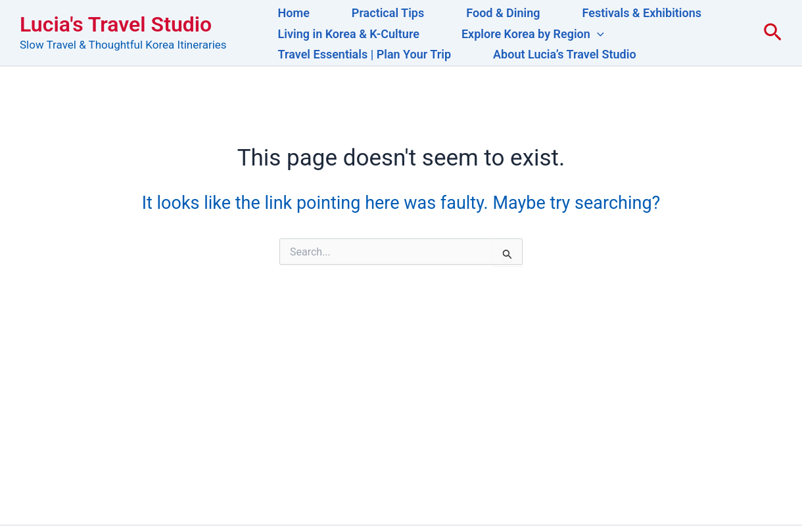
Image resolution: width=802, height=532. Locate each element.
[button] (597, 34)
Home (294, 13)
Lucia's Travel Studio (116, 24)
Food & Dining (503, 13)
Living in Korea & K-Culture (349, 34)
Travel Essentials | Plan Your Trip (365, 54)
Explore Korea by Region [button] (533, 34)
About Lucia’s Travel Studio (565, 54)
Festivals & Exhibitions (642, 13)
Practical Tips (388, 13)
